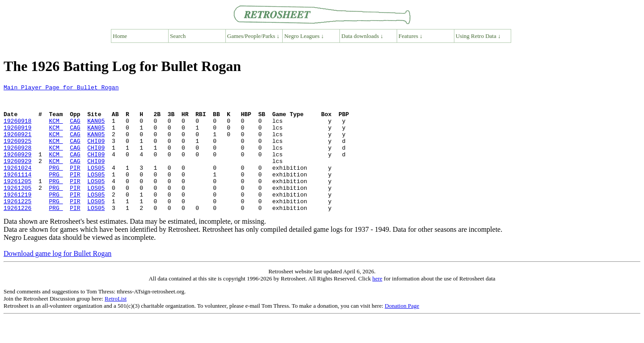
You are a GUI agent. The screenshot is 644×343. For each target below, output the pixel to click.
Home (120, 36)
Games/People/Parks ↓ (253, 36)
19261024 (17, 185)
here (377, 304)
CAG (75, 129)
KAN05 (96, 129)
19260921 (17, 145)
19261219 (17, 217)
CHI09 (96, 153)
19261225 (17, 225)
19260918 (17, 129)
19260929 (17, 169)
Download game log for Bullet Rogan (57, 279)
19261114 (17, 193)
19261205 (17, 201)
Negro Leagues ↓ (304, 36)
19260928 (17, 161)
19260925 (17, 153)
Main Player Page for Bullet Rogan (61, 88)
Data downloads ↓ (362, 36)
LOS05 (96, 185)
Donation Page (402, 331)
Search (178, 36)
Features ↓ (411, 36)
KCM (56, 129)
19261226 (17, 233)
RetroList (116, 324)
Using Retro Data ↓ (478, 36)
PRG (56, 185)
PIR (75, 185)
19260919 (17, 137)
